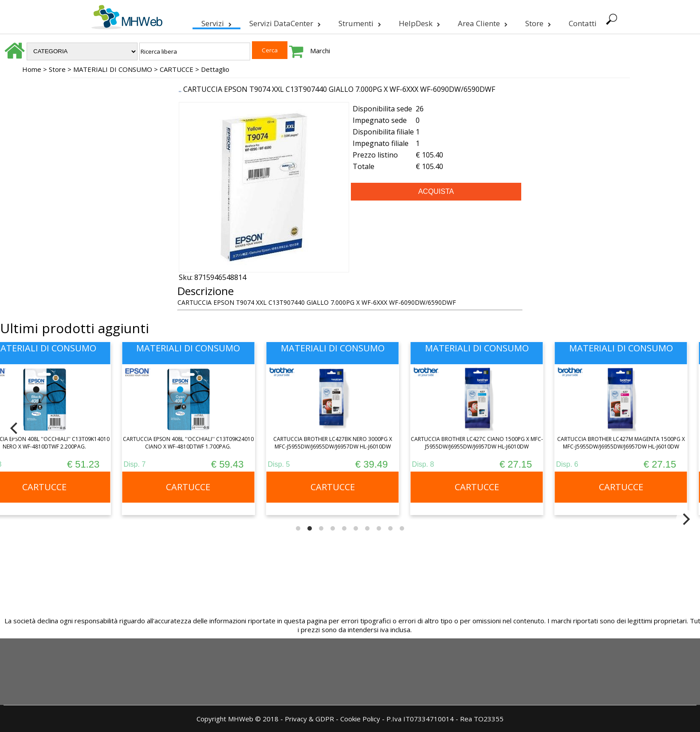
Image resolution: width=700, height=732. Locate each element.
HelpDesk (419, 22)
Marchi (320, 51)
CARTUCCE (177, 69)
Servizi (216, 22)
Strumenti (359, 22)
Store (537, 22)
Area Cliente (482, 22)
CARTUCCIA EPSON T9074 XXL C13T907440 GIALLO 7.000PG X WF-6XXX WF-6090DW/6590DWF (339, 89)
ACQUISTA (436, 191)
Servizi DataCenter (284, 22)
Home (32, 69)
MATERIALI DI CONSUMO (113, 69)
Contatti (582, 23)
